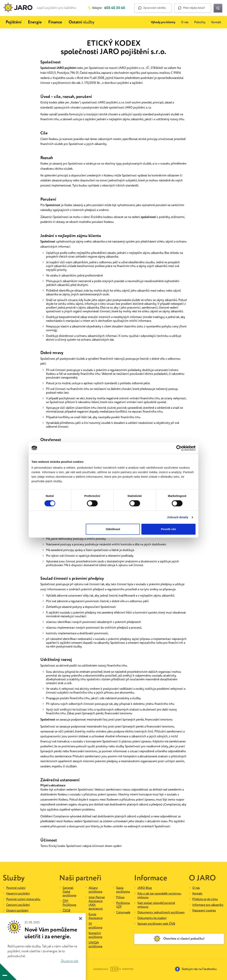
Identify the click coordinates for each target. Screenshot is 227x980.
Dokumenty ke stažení (152, 918)
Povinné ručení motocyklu (23, 899)
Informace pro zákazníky (208, 905)
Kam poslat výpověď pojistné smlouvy (156, 905)
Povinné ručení (16, 888)
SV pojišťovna (95, 926)
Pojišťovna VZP (123, 905)
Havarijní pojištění (18, 894)
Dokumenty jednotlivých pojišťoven (161, 913)
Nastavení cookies (204, 911)
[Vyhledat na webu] (218, 8)
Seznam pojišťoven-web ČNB (156, 924)
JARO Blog (145, 888)
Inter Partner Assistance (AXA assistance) (97, 903)
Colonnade (123, 913)
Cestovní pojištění (18, 905)
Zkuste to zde (70, 961)
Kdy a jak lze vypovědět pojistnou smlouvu (159, 896)
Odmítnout (113, 529)
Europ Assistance (96, 916)
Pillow (120, 897)
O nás (185, 22)
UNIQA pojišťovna (95, 945)
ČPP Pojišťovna (69, 903)
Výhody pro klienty (163, 22)
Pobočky (200, 22)
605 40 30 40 (115, 8)
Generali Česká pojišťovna (69, 892)
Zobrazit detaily (178, 517)
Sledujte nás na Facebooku (196, 969)
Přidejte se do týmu (205, 899)
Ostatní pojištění (17, 911)
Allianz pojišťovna (95, 890)
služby (82, 22)
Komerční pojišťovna (95, 935)
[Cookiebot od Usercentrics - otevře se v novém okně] (179, 448)
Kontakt (216, 22)
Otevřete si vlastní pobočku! (179, 939)
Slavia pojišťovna (123, 890)
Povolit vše (168, 529)
